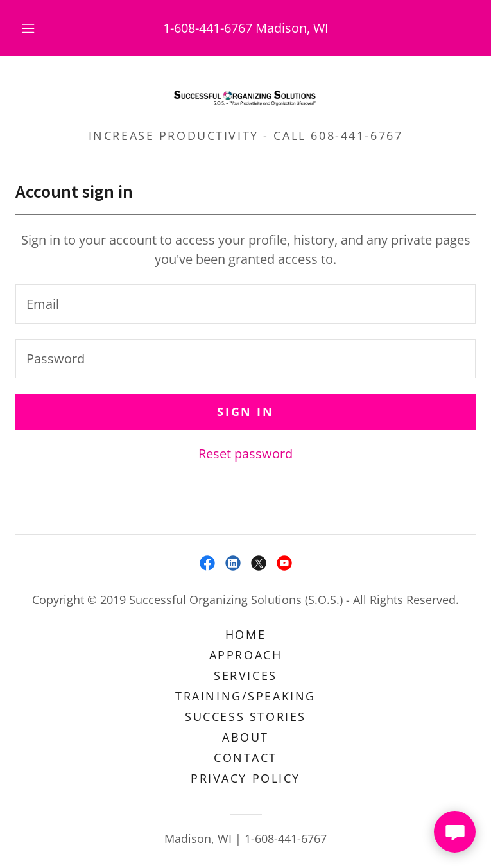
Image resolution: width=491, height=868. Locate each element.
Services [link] (246, 675)
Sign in (245, 412)
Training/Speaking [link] (246, 696)
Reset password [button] (246, 454)
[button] (37, 28)
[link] (245, 98)
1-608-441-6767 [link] (208, 28)
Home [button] (246, 634)
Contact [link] (246, 758)
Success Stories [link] (246, 716)
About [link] (246, 737)
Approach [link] (246, 655)
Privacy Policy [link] (246, 778)
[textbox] (246, 304)
